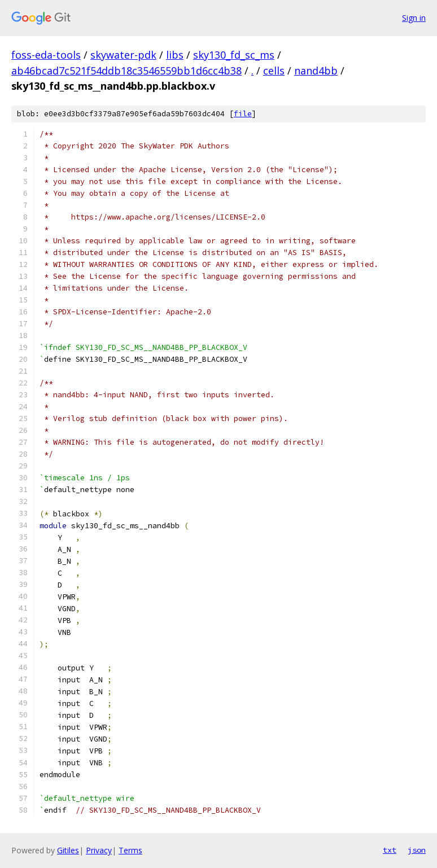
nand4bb (316, 71)
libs (175, 55)
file (243, 114)
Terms (130, 850)
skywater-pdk (123, 55)
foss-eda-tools (46, 55)
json (417, 850)
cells (274, 71)
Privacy (99, 850)
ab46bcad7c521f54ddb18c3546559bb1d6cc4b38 (126, 71)
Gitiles (68, 850)
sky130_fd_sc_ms (234, 55)
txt (390, 850)
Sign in (414, 18)
